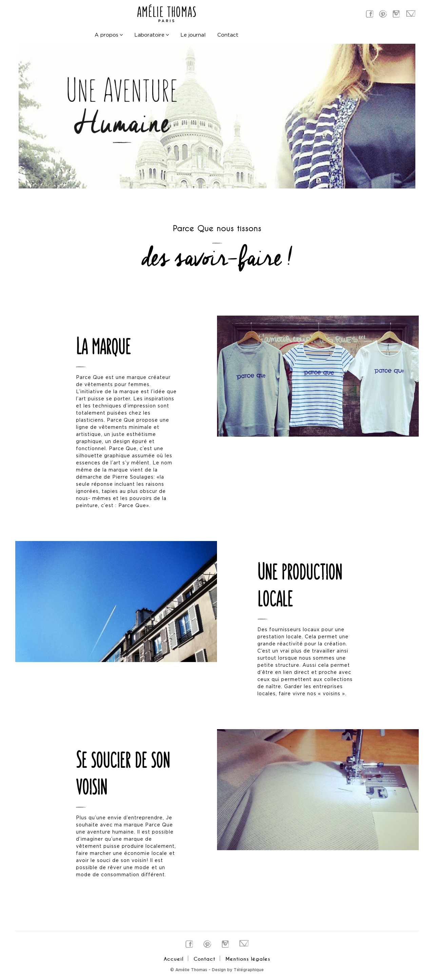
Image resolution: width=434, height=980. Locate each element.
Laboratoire (149, 35)
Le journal (193, 35)
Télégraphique (249, 970)
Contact (228, 35)
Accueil (174, 959)
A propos (106, 35)
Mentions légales (248, 959)
